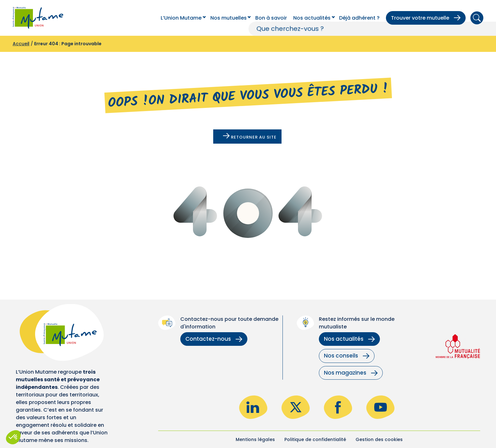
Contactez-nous (214, 339)
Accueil (21, 44)
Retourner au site (250, 137)
